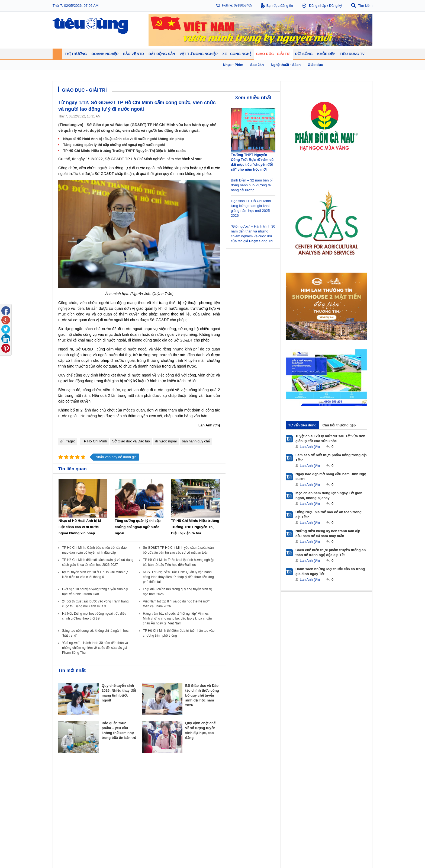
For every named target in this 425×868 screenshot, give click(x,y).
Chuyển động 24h (71, 782)
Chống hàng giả (226, 793)
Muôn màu (261, 793)
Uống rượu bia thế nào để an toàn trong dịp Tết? (329, 514)
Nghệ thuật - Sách (71, 826)
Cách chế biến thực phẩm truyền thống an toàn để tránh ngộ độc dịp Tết (331, 552)
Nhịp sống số (107, 826)
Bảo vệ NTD (225, 775)
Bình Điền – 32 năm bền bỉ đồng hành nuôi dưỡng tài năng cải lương (252, 185)
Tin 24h (259, 782)
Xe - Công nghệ (110, 813)
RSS (369, 851)
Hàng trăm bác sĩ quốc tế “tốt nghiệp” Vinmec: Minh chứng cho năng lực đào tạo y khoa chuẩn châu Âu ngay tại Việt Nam (177, 618)
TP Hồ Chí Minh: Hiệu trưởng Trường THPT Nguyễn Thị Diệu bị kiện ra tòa (124, 151)
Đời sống (261, 775)
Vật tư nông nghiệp (348, 775)
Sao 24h (64, 831)
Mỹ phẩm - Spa (304, 793)
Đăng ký (336, 6)
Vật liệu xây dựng (188, 804)
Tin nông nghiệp (344, 782)
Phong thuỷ (184, 798)
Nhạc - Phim (67, 837)
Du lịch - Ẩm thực (266, 798)
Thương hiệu (146, 793)
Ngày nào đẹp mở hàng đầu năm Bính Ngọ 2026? (331, 476)
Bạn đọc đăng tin (280, 6)
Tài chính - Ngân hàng (74, 787)
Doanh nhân (145, 782)
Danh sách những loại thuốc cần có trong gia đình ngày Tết (330, 571)
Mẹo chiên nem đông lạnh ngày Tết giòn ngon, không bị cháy (329, 495)
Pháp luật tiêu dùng (229, 782)
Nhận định (183, 787)
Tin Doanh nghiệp (149, 798)
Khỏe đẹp (301, 775)
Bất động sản (186, 775)
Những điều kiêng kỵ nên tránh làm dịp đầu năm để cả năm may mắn (328, 533)
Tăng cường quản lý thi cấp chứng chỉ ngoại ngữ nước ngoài (114, 145)
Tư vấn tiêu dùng (302, 425)
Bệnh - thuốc (302, 787)
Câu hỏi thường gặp (339, 425)
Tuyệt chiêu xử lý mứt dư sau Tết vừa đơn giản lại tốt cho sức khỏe (330, 438)
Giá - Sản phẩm (70, 793)
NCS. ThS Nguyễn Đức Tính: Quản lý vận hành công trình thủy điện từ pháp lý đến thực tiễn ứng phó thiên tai (178, 577)
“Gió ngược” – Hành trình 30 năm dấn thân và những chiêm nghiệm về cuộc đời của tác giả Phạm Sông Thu (95, 648)
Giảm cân (300, 782)
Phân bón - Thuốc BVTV (350, 787)
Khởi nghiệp (145, 787)
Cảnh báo (222, 798)
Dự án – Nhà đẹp (188, 793)
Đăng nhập (318, 6)
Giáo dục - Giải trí (73, 813)
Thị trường (67, 775)
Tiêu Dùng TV (108, 775)
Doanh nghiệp (148, 775)
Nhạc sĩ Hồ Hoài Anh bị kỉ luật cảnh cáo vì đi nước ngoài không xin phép (123, 139)
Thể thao (260, 804)
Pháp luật (261, 787)
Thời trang (300, 798)
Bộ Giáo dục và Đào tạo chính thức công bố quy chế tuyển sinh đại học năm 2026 (202, 695)
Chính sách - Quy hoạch (193, 782)
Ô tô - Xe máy (107, 820)
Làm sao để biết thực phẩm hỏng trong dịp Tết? (331, 457)
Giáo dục (65, 820)
